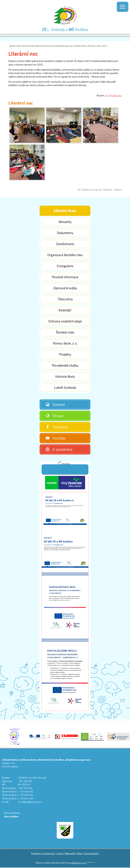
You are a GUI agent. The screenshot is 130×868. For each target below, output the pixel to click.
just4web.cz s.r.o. (78, 863)
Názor (80, 853)
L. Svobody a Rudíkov (65, 29)
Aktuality (91, 46)
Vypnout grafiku (91, 853)
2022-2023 (101, 46)
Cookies (60, 853)
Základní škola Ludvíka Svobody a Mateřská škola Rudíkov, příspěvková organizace (41, 46)
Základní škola (80, 46)
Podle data (116, 95)
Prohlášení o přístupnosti (43, 853)
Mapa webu (70, 853)
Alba (107, 95)
